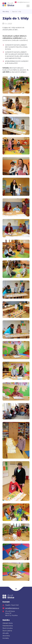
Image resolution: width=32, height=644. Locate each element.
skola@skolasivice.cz (23, 2)
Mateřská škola (8, 626)
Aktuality (6, 633)
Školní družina (8, 628)
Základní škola (8, 623)
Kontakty (6, 638)
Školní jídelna (7, 631)
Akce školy (6, 12)
